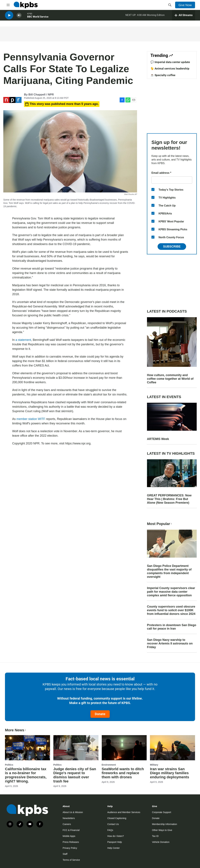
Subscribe (172, 247)
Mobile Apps (69, 836)
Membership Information (164, 824)
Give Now (185, 5)
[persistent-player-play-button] (9, 17)
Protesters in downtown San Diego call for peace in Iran (172, 627)
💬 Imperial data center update (170, 62)
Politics (9, 765)
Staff (65, 854)
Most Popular (160, 524)
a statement (23, 340)
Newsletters (69, 818)
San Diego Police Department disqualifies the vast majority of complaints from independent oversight (169, 571)
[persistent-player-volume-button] (19, 17)
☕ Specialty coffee (163, 75)
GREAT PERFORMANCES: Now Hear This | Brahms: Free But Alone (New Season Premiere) (169, 499)
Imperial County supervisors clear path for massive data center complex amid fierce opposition (171, 592)
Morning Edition (156, 16)
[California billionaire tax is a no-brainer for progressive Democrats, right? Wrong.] (28, 748)
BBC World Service (38, 18)
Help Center (114, 848)
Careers (67, 824)
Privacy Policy (70, 848)
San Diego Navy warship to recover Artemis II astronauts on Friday (170, 643)
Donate (100, 714)
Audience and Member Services (124, 812)
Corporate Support (161, 812)
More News (16, 730)
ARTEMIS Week (158, 439)
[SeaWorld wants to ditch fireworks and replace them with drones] (124, 748)
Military (154, 765)
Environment (109, 765)
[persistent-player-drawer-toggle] (184, 17)
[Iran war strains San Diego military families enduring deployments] (172, 748)
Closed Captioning (117, 818)
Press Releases (71, 842)
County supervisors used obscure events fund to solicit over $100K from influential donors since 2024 (171, 610)
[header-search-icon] (170, 5)
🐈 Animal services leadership (170, 69)
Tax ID (155, 836)
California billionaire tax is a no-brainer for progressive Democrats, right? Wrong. (26, 775)
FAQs (110, 830)
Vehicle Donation (161, 842)
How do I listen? (116, 836)
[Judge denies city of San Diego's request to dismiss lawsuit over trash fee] (76, 748)
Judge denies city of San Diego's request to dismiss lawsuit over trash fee (75, 775)
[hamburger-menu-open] (8, 5)
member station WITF (31, 419)
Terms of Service (71, 860)
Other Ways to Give (162, 830)
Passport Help (115, 842)
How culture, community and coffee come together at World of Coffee (170, 379)
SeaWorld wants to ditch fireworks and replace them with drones (123, 773)
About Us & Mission (73, 812)
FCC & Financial (71, 830)
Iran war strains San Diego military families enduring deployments (170, 773)
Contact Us (113, 824)
